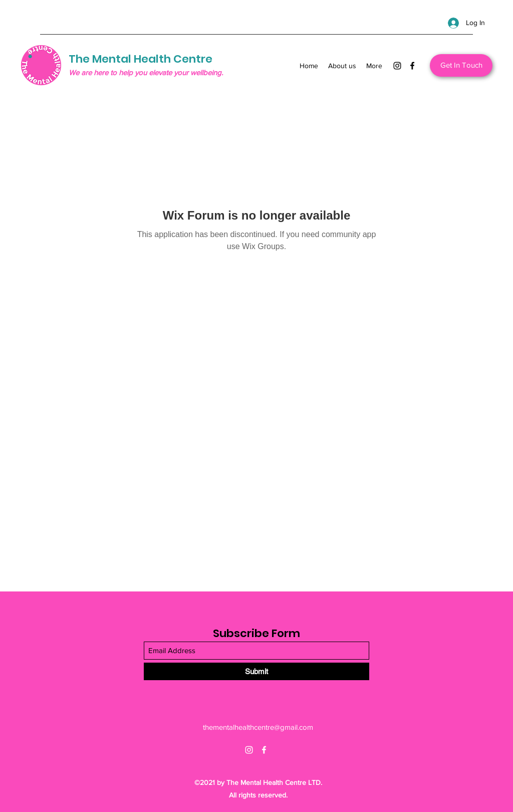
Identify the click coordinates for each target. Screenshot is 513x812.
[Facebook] (412, 66)
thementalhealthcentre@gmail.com (258, 727)
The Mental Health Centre (141, 59)
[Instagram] (397, 66)
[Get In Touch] (461, 65)
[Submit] (256, 671)
